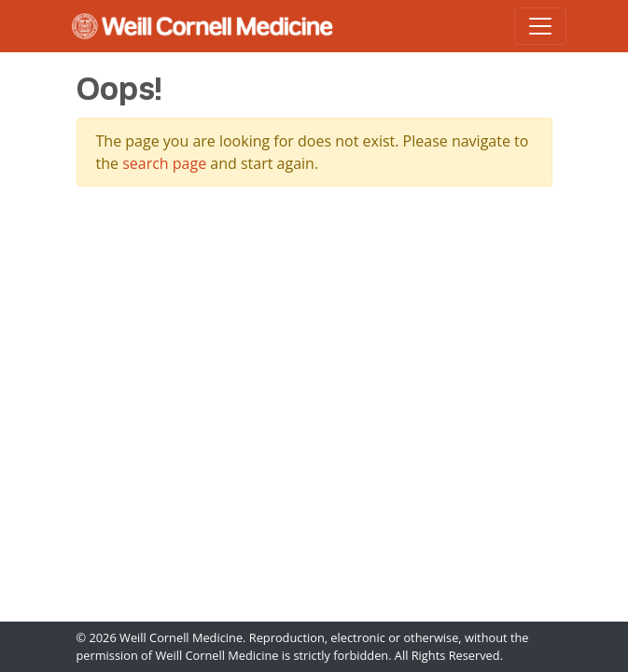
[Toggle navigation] (540, 26)
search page (164, 163)
